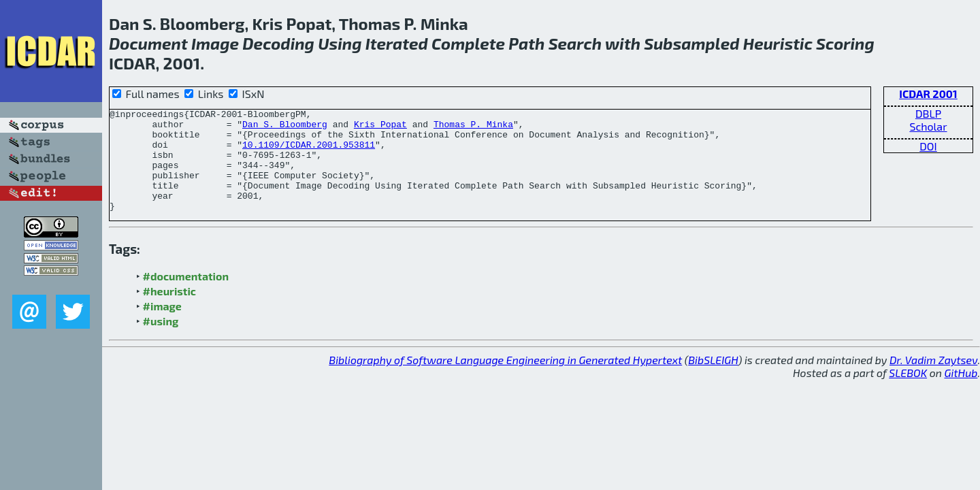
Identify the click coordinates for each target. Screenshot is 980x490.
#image (162, 326)
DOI (928, 146)
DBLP (928, 113)
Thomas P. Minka (473, 128)
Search (575, 43)
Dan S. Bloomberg (285, 128)
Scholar (928, 126)
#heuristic (169, 311)
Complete (468, 43)
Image (215, 43)
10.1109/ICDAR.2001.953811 (309, 152)
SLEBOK (908, 393)
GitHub (961, 393)
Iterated (397, 43)
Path (526, 43)
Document (148, 43)
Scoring (845, 43)
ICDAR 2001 (928, 94)
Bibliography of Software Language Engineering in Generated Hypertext (505, 380)
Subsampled (691, 43)
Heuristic (778, 43)
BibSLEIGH (713, 380)
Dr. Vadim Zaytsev (933, 380)
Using (340, 43)
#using (161, 341)
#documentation (186, 296)
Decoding (278, 43)
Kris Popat (380, 128)
